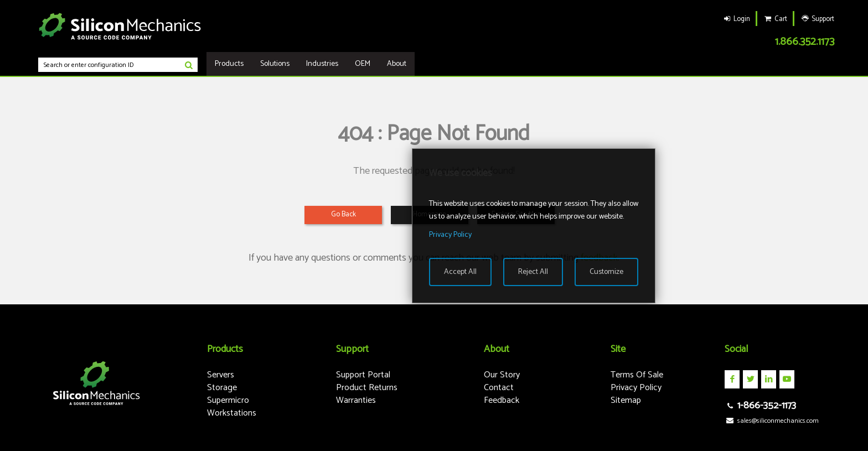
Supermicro (228, 400)
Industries (322, 64)
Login (736, 19)
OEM (363, 64)
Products (229, 64)
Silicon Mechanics (120, 26)
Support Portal (363, 375)
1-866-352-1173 (760, 406)
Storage (222, 388)
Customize (606, 272)
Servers (221, 375)
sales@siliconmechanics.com (771, 421)
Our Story (502, 375)
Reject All (533, 272)
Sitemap (626, 400)
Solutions (275, 64)
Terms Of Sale (637, 375)
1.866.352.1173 (805, 42)
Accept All (460, 272)
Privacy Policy (636, 388)
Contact (499, 388)
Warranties (356, 400)
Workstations (232, 413)
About (397, 64)
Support (817, 19)
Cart (775, 19)
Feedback (502, 400)
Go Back (343, 214)
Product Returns (367, 388)
